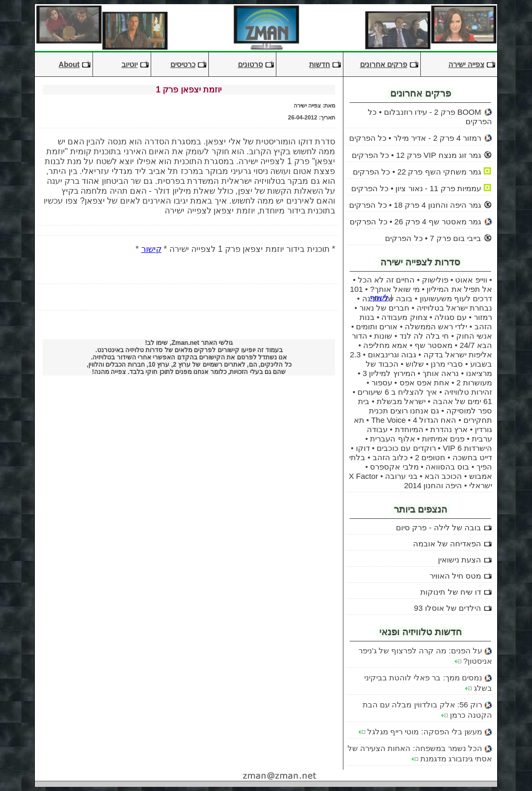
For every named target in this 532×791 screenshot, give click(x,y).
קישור (151, 249)
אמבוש (481, 476)
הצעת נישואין (460, 560)
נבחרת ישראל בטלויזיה (454, 308)
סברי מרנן (447, 364)
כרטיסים (183, 64)
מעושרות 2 (474, 383)
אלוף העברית (392, 439)
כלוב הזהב (390, 457)
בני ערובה (401, 476)
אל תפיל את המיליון (459, 289)
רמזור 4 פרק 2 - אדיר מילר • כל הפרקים (415, 138)
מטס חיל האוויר (455, 576)
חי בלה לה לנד (424, 336)
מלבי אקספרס (394, 467)
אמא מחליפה (385, 345)
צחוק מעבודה (404, 317)
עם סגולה (450, 317)
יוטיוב (130, 64)
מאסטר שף (434, 345)
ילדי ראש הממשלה (436, 326)
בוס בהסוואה (447, 467)
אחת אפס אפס (424, 383)
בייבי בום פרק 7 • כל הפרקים (433, 238)
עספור (382, 383)
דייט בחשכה (472, 457)
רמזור (483, 317)
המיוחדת (409, 429)
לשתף (379, 298)
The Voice (388, 420)
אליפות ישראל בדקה (458, 354)
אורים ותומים (377, 326)
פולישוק (435, 280)
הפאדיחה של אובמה (447, 544)
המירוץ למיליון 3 (389, 373)
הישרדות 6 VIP (467, 448)
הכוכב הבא (443, 476)
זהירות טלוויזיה (468, 392)
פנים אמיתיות (443, 439)
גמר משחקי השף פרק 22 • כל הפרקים (417, 172)
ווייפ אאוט (471, 280)
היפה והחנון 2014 (433, 485)
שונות (383, 336)
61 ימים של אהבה (462, 401)
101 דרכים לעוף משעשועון (421, 294)
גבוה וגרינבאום (392, 354)
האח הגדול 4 (435, 420)
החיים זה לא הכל (387, 280)
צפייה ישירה (466, 64)
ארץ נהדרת (449, 429)
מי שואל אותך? (395, 289)
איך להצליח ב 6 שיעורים (397, 392)
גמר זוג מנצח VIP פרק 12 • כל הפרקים (417, 155)
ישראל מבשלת (401, 401)
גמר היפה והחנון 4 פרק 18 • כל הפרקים (415, 205)
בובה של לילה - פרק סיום (438, 527)
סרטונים (250, 64)
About (69, 64)
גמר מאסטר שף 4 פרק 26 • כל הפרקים (415, 222)
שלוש (415, 364)
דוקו (363, 448)
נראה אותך (441, 373)
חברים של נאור (384, 308)
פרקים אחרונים (384, 64)
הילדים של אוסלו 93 (448, 608)
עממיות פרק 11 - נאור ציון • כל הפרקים (416, 188)
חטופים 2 (430, 457)
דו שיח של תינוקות (451, 592)
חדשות (320, 64)
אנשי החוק (474, 336)
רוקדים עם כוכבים (406, 448)
